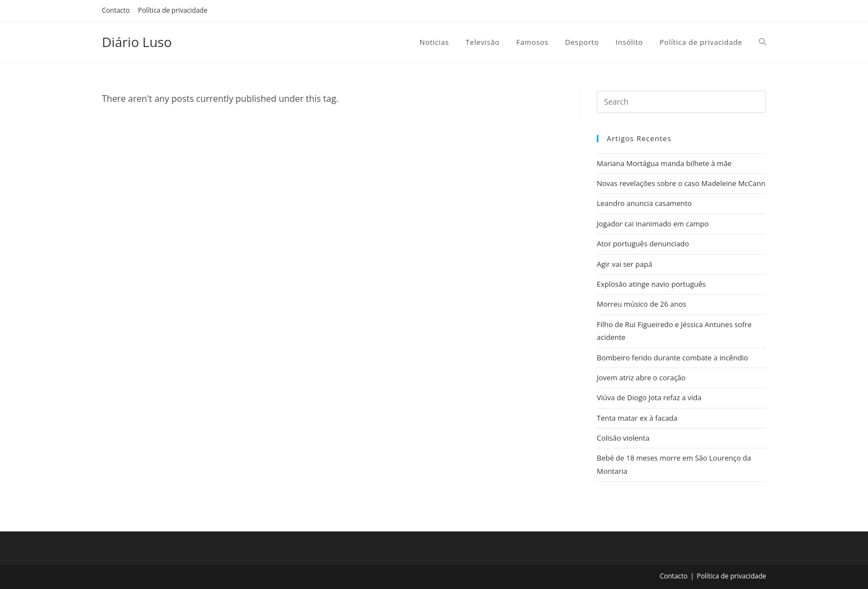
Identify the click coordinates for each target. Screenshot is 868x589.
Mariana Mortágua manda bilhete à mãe (664, 163)
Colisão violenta (623, 438)
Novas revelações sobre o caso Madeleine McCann (681, 183)
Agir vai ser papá (624, 264)
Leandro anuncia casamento (644, 203)
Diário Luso (137, 42)
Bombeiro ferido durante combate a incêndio (672, 358)
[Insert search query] (681, 102)
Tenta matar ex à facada (637, 418)
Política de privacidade (172, 10)
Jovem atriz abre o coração (641, 378)
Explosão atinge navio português (651, 284)
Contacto (116, 10)
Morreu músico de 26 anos (642, 304)
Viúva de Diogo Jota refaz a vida (649, 397)
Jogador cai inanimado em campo (653, 224)
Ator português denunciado (643, 244)
